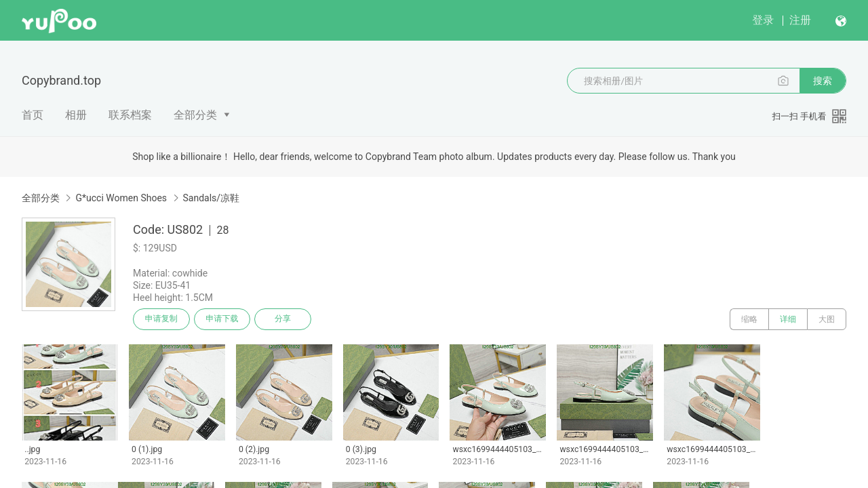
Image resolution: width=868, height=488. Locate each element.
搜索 (823, 81)
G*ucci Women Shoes (121, 198)
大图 (827, 319)
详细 (788, 319)
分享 (283, 319)
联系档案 (130, 115)
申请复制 (161, 319)
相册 (76, 115)
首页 (33, 115)
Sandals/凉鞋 (212, 198)
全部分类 (195, 115)
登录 (763, 20)
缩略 (749, 319)
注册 (800, 20)
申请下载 (222, 319)
